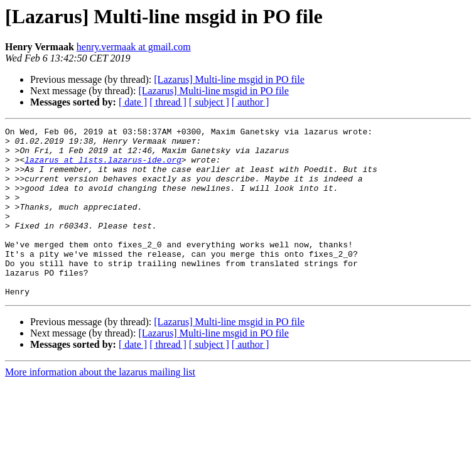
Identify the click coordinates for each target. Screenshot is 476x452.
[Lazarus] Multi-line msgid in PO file (229, 79)
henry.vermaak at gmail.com (134, 47)
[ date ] (133, 102)
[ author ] (251, 102)
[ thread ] (168, 102)
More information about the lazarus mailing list (100, 406)
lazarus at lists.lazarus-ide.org (103, 167)
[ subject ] (209, 102)
